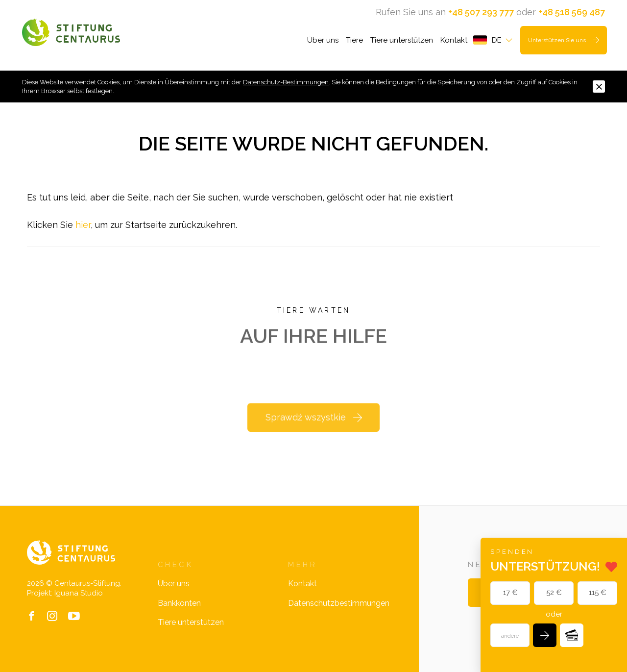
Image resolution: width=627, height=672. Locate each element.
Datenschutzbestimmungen (339, 603)
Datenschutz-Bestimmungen (286, 82)
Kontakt (454, 40)
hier (83, 225)
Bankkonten (179, 603)
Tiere (354, 40)
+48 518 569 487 (572, 12)
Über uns (323, 40)
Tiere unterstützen (402, 40)
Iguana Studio (79, 593)
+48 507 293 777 (481, 12)
